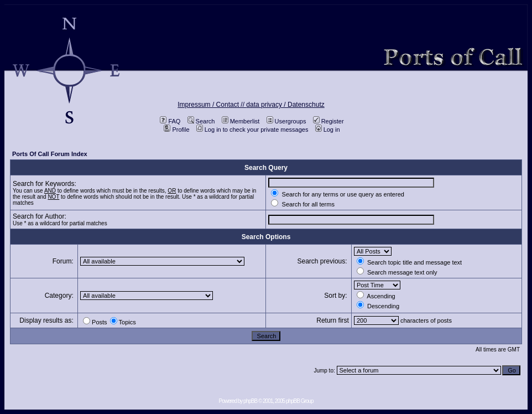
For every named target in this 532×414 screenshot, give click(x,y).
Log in (328, 130)
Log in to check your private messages (252, 130)
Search (201, 121)
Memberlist (241, 121)
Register (328, 121)
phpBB (250, 401)
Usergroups (286, 121)
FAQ (170, 121)
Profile (176, 130)
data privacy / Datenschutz (285, 105)
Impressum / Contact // (212, 105)
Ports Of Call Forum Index (50, 154)
